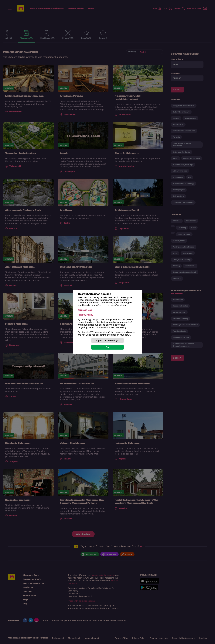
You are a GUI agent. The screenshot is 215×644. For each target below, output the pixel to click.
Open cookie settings (107, 340)
